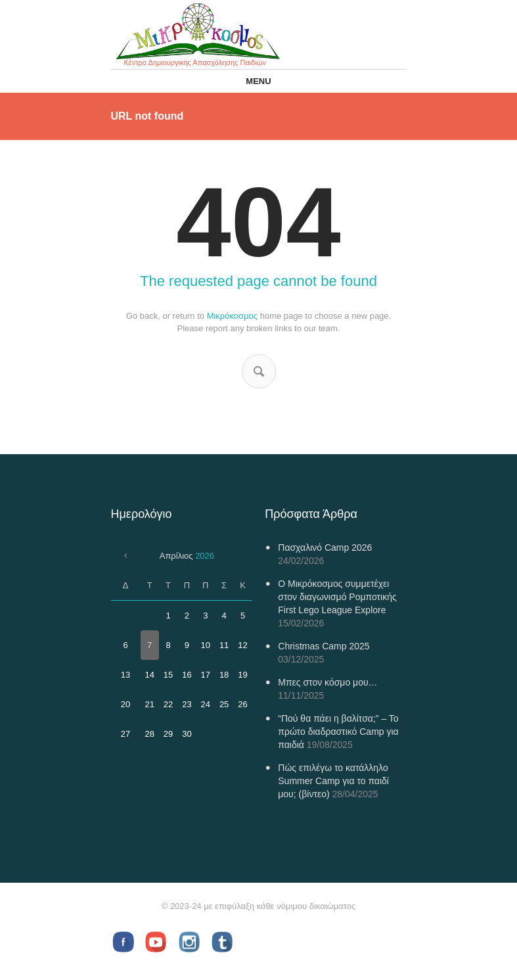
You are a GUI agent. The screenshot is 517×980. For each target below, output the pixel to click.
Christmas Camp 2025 (324, 646)
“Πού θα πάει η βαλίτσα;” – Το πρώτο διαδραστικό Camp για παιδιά (338, 732)
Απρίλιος (187, 556)
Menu (258, 81)
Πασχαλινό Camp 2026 (325, 548)
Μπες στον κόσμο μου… (327, 682)
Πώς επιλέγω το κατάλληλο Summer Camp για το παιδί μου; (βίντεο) (333, 781)
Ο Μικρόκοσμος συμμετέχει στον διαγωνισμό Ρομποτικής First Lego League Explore (337, 597)
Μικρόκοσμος (232, 316)
